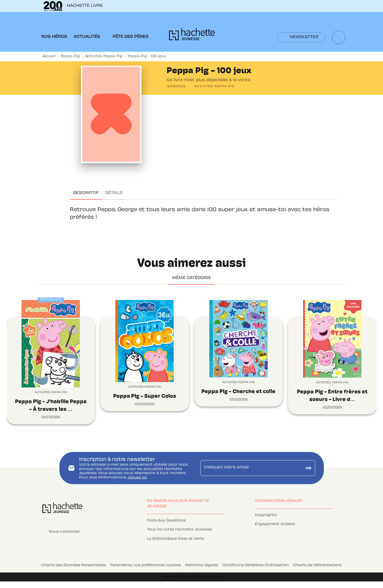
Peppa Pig (70, 56)
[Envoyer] (309, 468)
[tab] (54, 37)
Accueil (49, 56)
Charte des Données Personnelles (73, 565)
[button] (301, 37)
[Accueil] (192, 36)
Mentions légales (202, 565)
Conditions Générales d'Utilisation (256, 565)
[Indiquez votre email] (251, 468)
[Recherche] (339, 37)
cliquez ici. (138, 478)
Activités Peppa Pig (104, 56)
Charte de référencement (317, 565)
